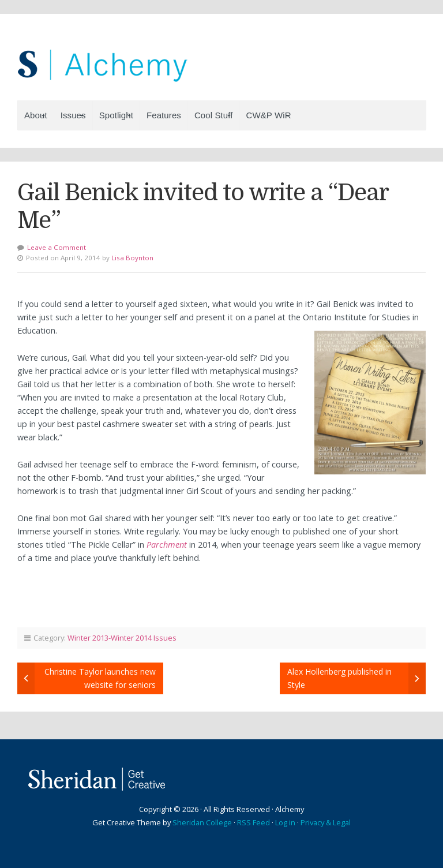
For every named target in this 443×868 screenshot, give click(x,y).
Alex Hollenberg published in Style (339, 678)
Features (164, 115)
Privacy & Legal (326, 822)
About (36, 115)
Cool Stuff (214, 115)
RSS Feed (254, 822)
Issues (73, 115)
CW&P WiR (269, 115)
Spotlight (116, 115)
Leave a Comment (57, 247)
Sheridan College (202, 822)
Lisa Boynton (132, 258)
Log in (285, 822)
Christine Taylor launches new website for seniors (100, 678)
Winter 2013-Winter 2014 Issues (122, 638)
